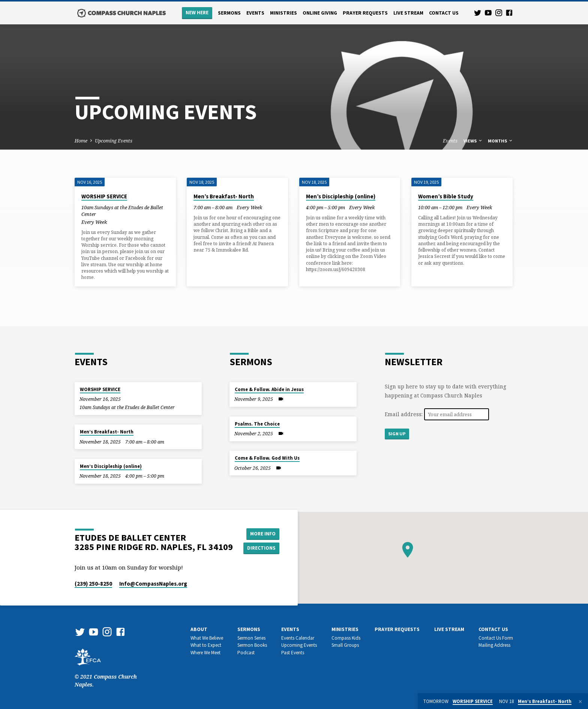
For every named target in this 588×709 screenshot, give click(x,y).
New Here (197, 13)
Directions (262, 548)
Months (501, 141)
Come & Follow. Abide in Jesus (269, 389)
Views (473, 141)
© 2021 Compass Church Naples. (106, 673)
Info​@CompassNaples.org (153, 584)
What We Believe (207, 638)
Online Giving (320, 13)
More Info (262, 533)
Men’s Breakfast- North (224, 196)
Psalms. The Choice (257, 424)
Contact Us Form (496, 638)
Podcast (246, 653)
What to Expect (206, 645)
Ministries (283, 13)
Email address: (404, 414)
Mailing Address (494, 645)
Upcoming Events (114, 141)
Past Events (293, 653)
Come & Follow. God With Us (267, 458)
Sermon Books (252, 645)
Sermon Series (251, 638)
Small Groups (345, 645)
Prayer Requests (365, 13)
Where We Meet (205, 653)
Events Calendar (298, 638)
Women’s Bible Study (446, 196)
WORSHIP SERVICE (104, 196)
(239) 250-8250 (93, 584)
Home (81, 141)
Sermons (229, 13)
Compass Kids (346, 638)
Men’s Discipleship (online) (341, 196)
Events (255, 13)
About (199, 629)
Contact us (444, 13)
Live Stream (408, 13)
